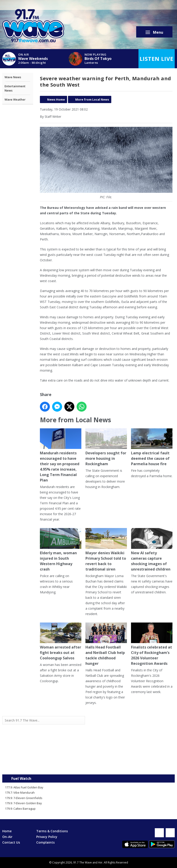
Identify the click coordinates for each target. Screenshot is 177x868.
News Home (56, 99)
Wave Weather (15, 99)
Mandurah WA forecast (132, 765)
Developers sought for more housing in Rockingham (106, 447)
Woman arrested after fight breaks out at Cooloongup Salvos (61, 642)
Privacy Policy (47, 837)
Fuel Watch (21, 778)
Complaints (45, 842)
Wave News (13, 77)
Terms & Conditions (52, 831)
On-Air (7, 837)
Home (7, 831)
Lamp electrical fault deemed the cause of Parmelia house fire (152, 447)
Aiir (100, 862)
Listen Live (156, 59)
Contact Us (11, 842)
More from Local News (92, 99)
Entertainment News (15, 88)
